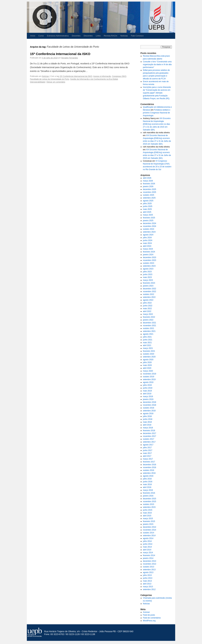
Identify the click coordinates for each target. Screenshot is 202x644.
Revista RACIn (110, 36)
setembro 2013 (149, 570)
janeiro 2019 (148, 399)
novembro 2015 (150, 501)
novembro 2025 (150, 192)
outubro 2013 (149, 567)
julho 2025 (147, 204)
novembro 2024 (150, 226)
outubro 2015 (149, 504)
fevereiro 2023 (149, 283)
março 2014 (148, 553)
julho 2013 (147, 575)
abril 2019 (147, 394)
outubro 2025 (149, 195)
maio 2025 (147, 209)
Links (98, 36)
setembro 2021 (149, 331)
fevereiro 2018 (149, 431)
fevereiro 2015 (149, 521)
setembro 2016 (149, 473)
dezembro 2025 (150, 189)
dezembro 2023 (150, 257)
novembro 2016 (150, 467)
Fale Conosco (137, 36)
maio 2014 (147, 547)
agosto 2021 (148, 334)
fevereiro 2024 (149, 252)
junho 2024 (148, 240)
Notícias (124, 36)
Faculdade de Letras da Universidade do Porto (50, 79)
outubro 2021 (149, 328)
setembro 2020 (149, 357)
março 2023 (148, 280)
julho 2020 (147, 362)
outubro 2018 (149, 408)
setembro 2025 (149, 198)
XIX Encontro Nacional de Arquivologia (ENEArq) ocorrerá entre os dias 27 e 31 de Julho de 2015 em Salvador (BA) (157, 124)
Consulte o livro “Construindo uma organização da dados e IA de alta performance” (157, 64)
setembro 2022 (149, 297)
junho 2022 (148, 306)
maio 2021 (147, 343)
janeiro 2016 (148, 496)
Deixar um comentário (56, 82)
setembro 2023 (149, 266)
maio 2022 (147, 309)
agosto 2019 (148, 382)
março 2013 (148, 587)
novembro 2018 (150, 405)
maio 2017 (147, 453)
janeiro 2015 (148, 524)
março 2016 (148, 490)
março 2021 (148, 348)
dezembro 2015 (150, 499)
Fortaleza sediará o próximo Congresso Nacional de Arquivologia (157, 113)
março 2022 (148, 314)
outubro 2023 (149, 263)
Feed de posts (149, 615)
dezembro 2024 (150, 223)
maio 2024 (147, 243)
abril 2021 (147, 345)
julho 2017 (147, 448)
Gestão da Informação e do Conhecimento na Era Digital (94, 79)
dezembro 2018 (150, 402)
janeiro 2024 (148, 255)
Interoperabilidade (38, 82)
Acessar (146, 612)
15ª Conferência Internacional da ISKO (60, 54)
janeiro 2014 (148, 558)
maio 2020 (147, 365)
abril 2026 (147, 178)
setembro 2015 (149, 507)
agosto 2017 (148, 445)
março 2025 (148, 215)
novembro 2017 (150, 436)
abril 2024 (147, 246)
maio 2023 (147, 277)
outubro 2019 (149, 377)
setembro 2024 (149, 232)
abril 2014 (147, 550)
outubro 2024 (149, 229)
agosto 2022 (148, 300)
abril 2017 (147, 456)
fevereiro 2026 (149, 184)
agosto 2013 (148, 572)
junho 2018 (148, 419)
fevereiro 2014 (149, 555)
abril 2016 (147, 487)
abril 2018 (147, 425)
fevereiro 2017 (149, 462)
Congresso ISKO (119, 76)
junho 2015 (148, 510)
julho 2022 (147, 303)
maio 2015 (147, 513)
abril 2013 (147, 584)
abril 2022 (147, 311)
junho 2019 (148, 388)
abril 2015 (147, 516)
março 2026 (148, 181)
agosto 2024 (148, 235)
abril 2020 (147, 368)
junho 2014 (148, 544)
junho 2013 (148, 578)
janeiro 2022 (148, 320)
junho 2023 (148, 274)
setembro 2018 (149, 411)
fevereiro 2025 (149, 218)
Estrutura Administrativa (58, 36)
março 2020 (148, 371)
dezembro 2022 (150, 289)
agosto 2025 (148, 201)
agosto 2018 (148, 414)
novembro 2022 (150, 291)
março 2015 (148, 519)
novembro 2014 (150, 530)
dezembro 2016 (150, 465)
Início (33, 36)
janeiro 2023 (148, 286)
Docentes (76, 36)
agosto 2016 (148, 476)
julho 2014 (147, 541)
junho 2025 (148, 206)
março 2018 (148, 428)
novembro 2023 (150, 260)
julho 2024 (147, 238)
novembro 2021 (150, 326)
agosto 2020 (148, 360)
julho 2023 (147, 272)
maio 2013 (147, 581)
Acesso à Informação (102, 76)
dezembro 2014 (150, 527)
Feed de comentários (152, 618)
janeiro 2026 (148, 186)
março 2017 (148, 459)
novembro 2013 (150, 564)
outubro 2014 (149, 533)
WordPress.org (149, 621)
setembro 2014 (149, 536)
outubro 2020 (149, 354)
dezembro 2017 (150, 433)
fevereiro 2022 (149, 317)
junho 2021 (148, 340)
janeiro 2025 (148, 221)
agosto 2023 (148, 269)
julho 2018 (147, 416)
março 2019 (148, 396)
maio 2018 (147, 422)
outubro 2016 (149, 470)
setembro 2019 (149, 379)
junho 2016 (148, 482)
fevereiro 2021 (149, 351)
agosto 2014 (148, 538)
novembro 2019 (150, 374)
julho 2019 (147, 385)
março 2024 (148, 249)
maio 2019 (147, 391)
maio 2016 (147, 484)
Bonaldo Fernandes (70, 58)
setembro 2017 (149, 442)
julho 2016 (147, 479)
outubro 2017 (149, 439)
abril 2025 (147, 212)
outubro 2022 (149, 294)
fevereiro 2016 (149, 493)
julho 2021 (147, 337)
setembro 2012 (149, 589)
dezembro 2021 (150, 323)
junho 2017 (148, 450)
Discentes (88, 36)
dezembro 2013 (150, 561)
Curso (41, 36)
